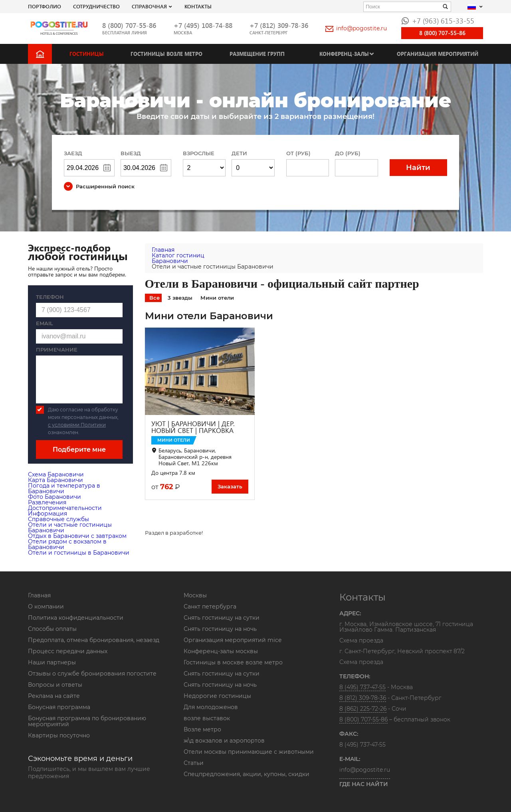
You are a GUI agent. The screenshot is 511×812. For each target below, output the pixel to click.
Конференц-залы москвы (221, 651)
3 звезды (180, 298)
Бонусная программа (59, 707)
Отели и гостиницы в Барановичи (79, 553)
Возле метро (202, 729)
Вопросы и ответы (55, 685)
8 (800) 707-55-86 (129, 25)
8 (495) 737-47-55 (362, 687)
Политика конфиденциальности (76, 618)
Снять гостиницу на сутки (222, 618)
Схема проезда (361, 641)
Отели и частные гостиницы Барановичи (70, 528)
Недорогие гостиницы (217, 696)
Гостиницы (87, 54)
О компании (46, 607)
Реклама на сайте (54, 696)
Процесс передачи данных (68, 651)
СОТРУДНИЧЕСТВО (96, 6)
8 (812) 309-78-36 (363, 698)
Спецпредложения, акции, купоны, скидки (247, 774)
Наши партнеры (52, 662)
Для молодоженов (211, 707)
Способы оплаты (52, 629)
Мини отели (217, 298)
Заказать (230, 486)
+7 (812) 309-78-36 (279, 25)
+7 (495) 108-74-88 (203, 25)
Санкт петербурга (210, 607)
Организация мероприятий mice (233, 640)
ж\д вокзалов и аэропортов (224, 741)
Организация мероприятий (438, 54)
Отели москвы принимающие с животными (249, 752)
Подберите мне (79, 449)
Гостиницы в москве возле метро (233, 662)
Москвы (195, 595)
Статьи (194, 763)
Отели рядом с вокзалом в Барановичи (67, 544)
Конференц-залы (344, 54)
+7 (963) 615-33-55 (438, 21)
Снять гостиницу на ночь (220, 629)
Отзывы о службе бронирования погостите (92, 674)
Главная (39, 595)
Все (154, 298)
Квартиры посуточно (59, 735)
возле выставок (207, 718)
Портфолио (45, 6)
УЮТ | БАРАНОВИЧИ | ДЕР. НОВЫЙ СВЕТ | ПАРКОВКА (193, 427)
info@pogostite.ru (356, 28)
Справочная (149, 6)
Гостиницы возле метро (166, 54)
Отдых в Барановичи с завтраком (77, 536)
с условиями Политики (77, 425)
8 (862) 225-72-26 (363, 709)
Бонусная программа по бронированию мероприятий (87, 721)
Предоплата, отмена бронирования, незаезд (94, 640)
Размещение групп (257, 54)
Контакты (198, 6)
